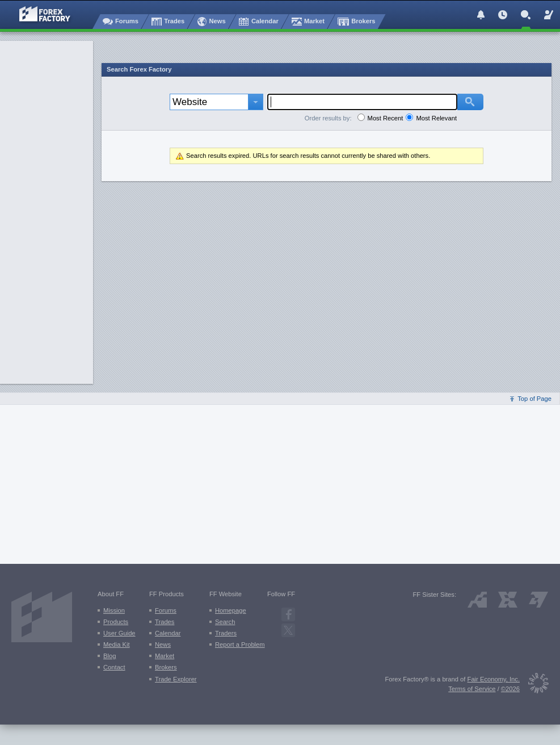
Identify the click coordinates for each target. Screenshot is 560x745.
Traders (226, 633)
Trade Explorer (176, 679)
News (163, 644)
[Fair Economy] (534, 685)
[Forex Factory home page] (39, 14)
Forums (166, 610)
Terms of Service (472, 689)
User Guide (119, 633)
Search (225, 622)
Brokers (166, 667)
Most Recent (386, 118)
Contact (114, 667)
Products (116, 622)
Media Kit (117, 644)
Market (165, 656)
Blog (110, 656)
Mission (114, 610)
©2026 (510, 689)
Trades (165, 622)
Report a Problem (240, 644)
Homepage (231, 610)
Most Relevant (436, 118)
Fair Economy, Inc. (494, 679)
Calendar (168, 633)
